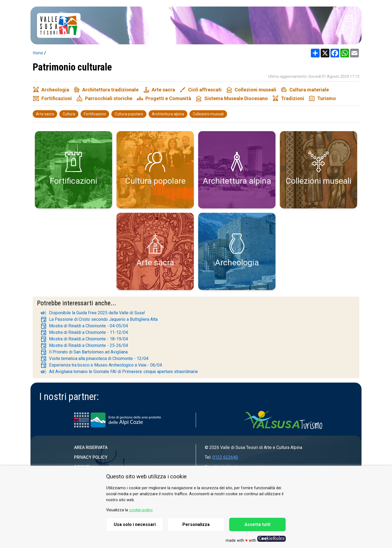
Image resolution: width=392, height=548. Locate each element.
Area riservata (91, 447)
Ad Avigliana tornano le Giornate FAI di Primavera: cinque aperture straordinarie (119, 372)
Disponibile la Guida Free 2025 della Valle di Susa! (93, 313)
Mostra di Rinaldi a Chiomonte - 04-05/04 (84, 326)
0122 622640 (225, 457)
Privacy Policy (91, 457)
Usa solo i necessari (135, 524)
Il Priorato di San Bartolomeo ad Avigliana (84, 352)
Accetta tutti (257, 524)
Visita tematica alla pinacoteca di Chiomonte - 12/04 (94, 359)
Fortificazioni (95, 114)
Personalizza (196, 524)
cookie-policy (141, 510)
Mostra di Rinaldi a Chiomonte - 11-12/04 (84, 333)
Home (38, 53)
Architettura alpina (168, 114)
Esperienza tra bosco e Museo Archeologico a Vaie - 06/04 (101, 365)
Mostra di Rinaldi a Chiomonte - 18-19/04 (84, 339)
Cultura (69, 114)
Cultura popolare (129, 114)
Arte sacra (45, 114)
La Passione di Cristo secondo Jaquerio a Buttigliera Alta (99, 319)
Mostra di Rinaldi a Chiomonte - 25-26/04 (84, 346)
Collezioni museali (208, 114)
